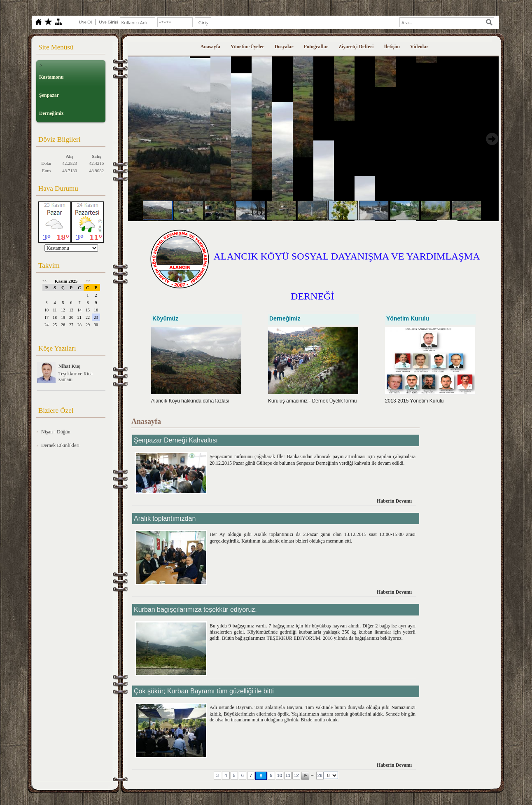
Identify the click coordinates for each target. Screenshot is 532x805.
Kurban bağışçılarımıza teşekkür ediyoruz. (195, 610)
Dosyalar (284, 47)
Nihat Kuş (69, 366)
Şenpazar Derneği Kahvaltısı (176, 440)
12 (296, 775)
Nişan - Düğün (56, 432)
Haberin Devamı (394, 501)
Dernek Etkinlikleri (60, 445)
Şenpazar (49, 95)
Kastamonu (51, 77)
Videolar (419, 47)
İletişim (392, 47)
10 (280, 775)
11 (288, 775)
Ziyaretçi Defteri (356, 47)
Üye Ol (85, 22)
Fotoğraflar (316, 47)
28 (320, 775)
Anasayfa (210, 47)
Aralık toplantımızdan (165, 518)
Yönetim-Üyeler (247, 47)
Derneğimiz (51, 113)
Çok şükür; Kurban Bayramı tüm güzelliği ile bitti (204, 691)
